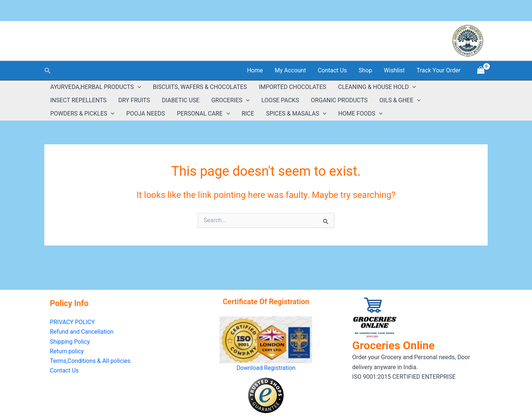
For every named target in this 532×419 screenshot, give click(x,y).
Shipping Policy (70, 342)
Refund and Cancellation (82, 332)
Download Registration (266, 368)
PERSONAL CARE (204, 114)
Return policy (67, 351)
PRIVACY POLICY (72, 322)
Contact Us (332, 70)
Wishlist (394, 70)
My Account (290, 70)
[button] (48, 71)
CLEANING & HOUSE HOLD (377, 87)
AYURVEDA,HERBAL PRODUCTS (96, 87)
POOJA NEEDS (146, 114)
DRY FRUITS (134, 100)
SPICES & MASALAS (296, 114)
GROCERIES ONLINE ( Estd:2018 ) (117, 37)
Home (255, 70)
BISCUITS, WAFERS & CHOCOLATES (200, 87)
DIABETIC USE (181, 100)
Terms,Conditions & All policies (91, 361)
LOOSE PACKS (280, 100)
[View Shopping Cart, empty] (481, 70)
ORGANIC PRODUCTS (339, 100)
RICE (248, 114)
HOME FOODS (361, 114)
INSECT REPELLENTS (78, 100)
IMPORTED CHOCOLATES (293, 87)
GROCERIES (231, 100)
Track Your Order (439, 70)
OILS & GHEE (400, 100)
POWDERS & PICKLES (82, 114)
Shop (365, 70)
